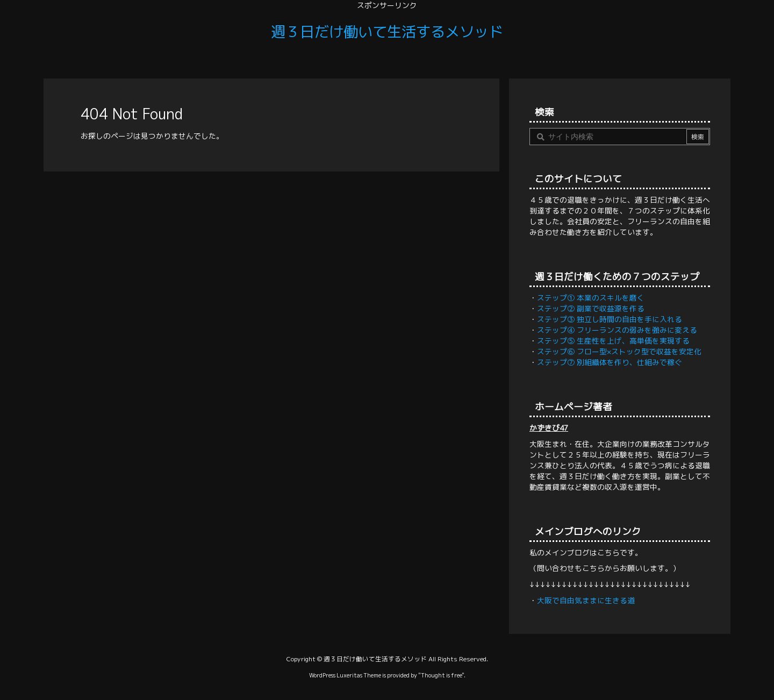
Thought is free (441, 675)
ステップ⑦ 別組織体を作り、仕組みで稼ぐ (610, 362)
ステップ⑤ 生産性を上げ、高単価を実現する (613, 341)
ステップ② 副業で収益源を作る (591, 308)
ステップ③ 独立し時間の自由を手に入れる (610, 319)
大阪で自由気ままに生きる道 (586, 600)
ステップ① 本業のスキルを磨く (591, 298)
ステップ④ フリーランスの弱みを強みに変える (617, 330)
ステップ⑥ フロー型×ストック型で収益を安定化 (619, 351)
